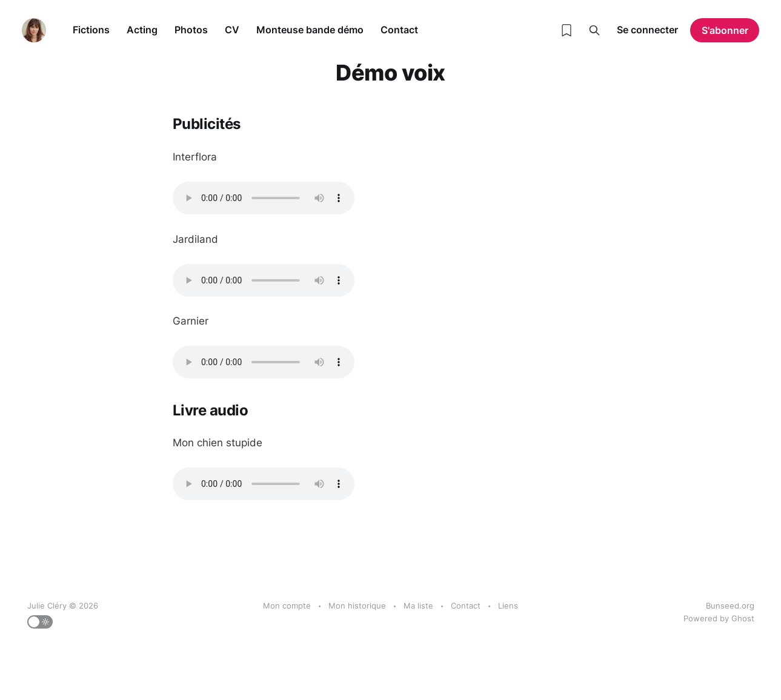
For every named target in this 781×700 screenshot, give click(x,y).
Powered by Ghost (719, 618)
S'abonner (725, 30)
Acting (142, 30)
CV (232, 30)
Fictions (91, 30)
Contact (399, 30)
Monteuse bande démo (310, 30)
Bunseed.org (730, 606)
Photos (191, 30)
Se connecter (647, 30)
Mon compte (287, 606)
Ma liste (418, 606)
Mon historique (357, 606)
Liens (508, 606)
